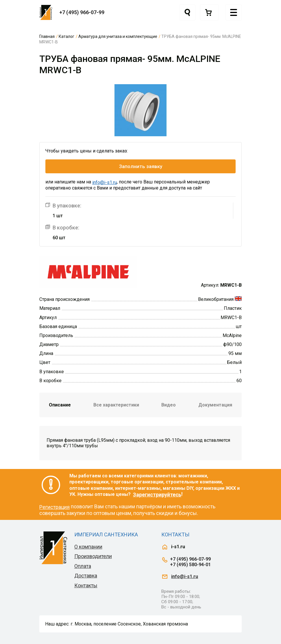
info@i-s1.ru (105, 182)
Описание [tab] (60, 405)
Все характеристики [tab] (116, 405)
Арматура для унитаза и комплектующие (118, 36)
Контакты (86, 585)
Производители (93, 556)
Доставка (86, 576)
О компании (88, 547)
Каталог (66, 36)
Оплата (83, 566)
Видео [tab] (169, 405)
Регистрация (54, 507)
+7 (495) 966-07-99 (82, 12)
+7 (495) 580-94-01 (190, 565)
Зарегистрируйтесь (157, 495)
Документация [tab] (215, 405)
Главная (47, 36)
